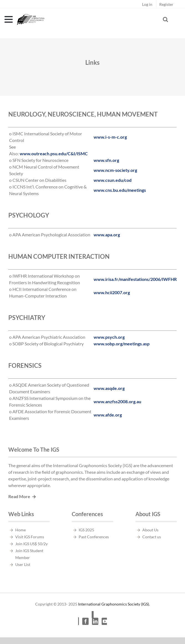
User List (23, 564)
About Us (150, 530)
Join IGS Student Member (29, 554)
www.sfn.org (106, 160)
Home (20, 530)
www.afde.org (108, 415)
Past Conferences (94, 537)
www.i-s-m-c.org (110, 137)
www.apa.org (107, 235)
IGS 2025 (86, 530)
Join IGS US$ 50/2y (31, 544)
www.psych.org (109, 337)
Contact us (152, 537)
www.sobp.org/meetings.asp (122, 344)
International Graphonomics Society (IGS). (114, 604)
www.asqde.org (109, 388)
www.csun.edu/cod (113, 180)
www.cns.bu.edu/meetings (120, 190)
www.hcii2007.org (112, 292)
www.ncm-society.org (115, 170)
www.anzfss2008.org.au (117, 401)
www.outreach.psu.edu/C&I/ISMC (54, 153)
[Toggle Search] (165, 19)
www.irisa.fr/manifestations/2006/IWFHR (135, 279)
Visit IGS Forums (30, 537)
